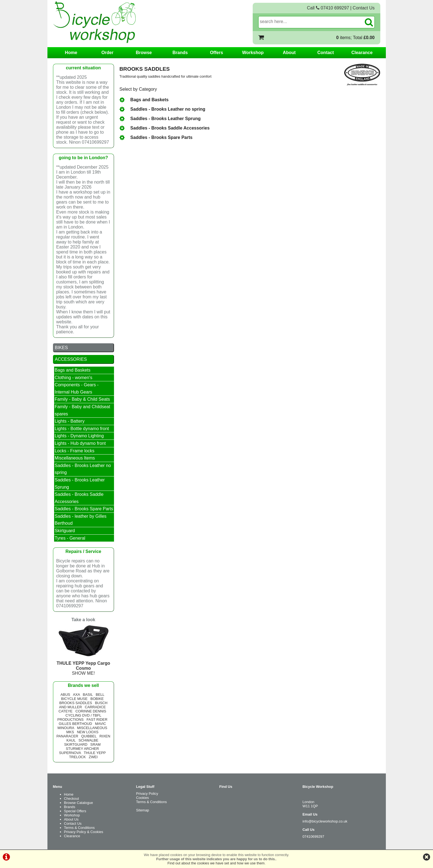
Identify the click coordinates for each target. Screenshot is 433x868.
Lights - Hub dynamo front (80, 443)
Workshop (253, 53)
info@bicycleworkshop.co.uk (325, 821)
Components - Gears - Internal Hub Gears (77, 388)
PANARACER (67, 736)
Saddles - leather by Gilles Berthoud (81, 520)
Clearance (362, 53)
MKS (70, 732)
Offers (216, 53)
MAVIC (100, 724)
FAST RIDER (97, 719)
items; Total (355, 38)
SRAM (96, 744)
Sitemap (143, 810)
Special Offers (75, 811)
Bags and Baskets (144, 100)
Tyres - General (70, 538)
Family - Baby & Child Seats (82, 399)
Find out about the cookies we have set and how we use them (216, 863)
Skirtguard (65, 531)
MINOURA (66, 728)
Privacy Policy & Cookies (84, 832)
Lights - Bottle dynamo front (82, 429)
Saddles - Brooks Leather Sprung (160, 119)
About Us (71, 819)
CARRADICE (95, 707)
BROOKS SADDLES (76, 703)
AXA (76, 695)
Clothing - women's (74, 378)
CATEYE (65, 711)
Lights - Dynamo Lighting (79, 436)
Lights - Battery (70, 421)
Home (71, 53)
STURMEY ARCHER (82, 749)
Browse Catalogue (79, 803)
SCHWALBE (88, 740)
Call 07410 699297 (328, 8)
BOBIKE (97, 699)
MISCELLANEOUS (92, 728)
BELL (100, 695)
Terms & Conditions (79, 828)
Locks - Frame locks (74, 451)
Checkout (72, 799)
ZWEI (93, 757)
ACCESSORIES (71, 359)
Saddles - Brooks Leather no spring (163, 109)
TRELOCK (77, 757)
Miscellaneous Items (75, 458)
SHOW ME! (83, 666)
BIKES (61, 348)
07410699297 (313, 837)
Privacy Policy (147, 794)
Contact (326, 53)
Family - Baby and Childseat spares (82, 410)
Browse (144, 53)
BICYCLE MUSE (74, 699)
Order (107, 53)
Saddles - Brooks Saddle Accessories (165, 128)
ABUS (65, 695)
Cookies (143, 798)
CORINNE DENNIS (91, 711)
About (289, 53)
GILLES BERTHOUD (75, 724)
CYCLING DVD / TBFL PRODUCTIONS (79, 717)
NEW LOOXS (88, 732)
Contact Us (364, 8)
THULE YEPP (95, 753)
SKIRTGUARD (76, 744)
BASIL (88, 695)
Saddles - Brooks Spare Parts (156, 137)
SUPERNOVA (70, 753)
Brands (180, 53)
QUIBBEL (89, 736)
